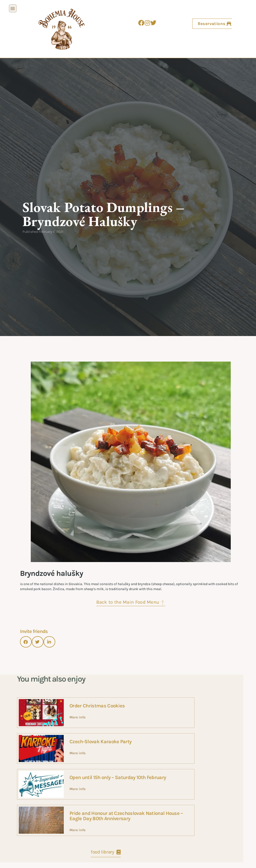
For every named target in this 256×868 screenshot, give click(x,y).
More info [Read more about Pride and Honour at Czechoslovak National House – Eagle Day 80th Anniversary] (77, 830)
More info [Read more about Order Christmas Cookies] (77, 717)
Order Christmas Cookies (97, 706)
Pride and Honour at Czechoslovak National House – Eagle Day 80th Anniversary (126, 816)
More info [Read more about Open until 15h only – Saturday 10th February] (77, 789)
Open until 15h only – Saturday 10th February (118, 777)
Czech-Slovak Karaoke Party (100, 742)
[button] (13, 8)
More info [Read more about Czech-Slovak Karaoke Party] (77, 753)
